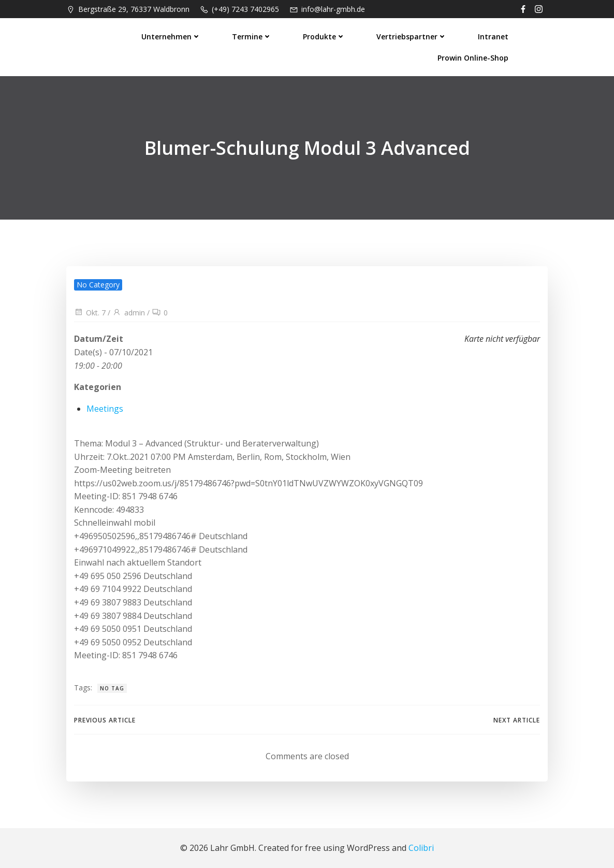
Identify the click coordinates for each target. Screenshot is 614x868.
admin (129, 313)
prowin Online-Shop (473, 58)
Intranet (493, 37)
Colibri (421, 848)
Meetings (105, 409)
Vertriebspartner (412, 37)
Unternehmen (171, 37)
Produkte (324, 37)
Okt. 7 (90, 313)
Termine (252, 37)
